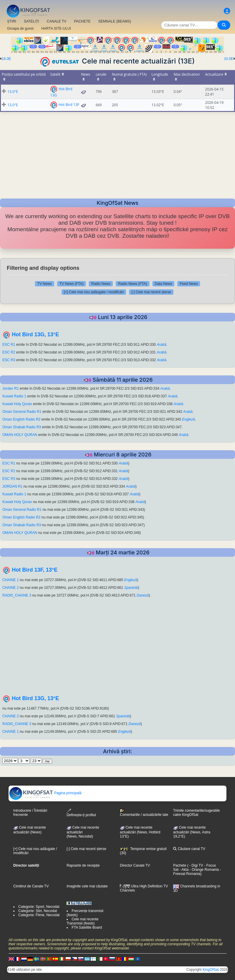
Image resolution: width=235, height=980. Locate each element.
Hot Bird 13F (69, 105)
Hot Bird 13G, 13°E (35, 334)
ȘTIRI (12, 21)
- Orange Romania (204, 870)
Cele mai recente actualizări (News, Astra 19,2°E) (192, 832)
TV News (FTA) (72, 284)
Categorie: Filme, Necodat (39, 915)
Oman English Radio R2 (21, 419)
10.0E (229, 59)
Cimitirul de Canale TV (31, 886)
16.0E (6, 59)
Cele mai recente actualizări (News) (30, 830)
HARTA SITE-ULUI (56, 28)
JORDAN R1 (12, 486)
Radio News (101, 284)
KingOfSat (211, 970)
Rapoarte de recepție (83, 865)
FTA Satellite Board (87, 927)
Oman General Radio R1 (22, 412)
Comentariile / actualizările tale (144, 813)
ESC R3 (9, 360)
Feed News (189, 284)
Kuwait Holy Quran (17, 404)
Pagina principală (45, 793)
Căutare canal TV (189, 849)
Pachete (180, 865)
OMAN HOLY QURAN (20, 435)
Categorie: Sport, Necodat (39, 907)
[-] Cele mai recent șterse (151, 292)
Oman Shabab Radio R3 (22, 427)
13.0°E (13, 92)
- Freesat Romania (197, 872)
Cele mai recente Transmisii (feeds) (83, 921)
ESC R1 (9, 345)
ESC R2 (9, 352)
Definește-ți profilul (81, 813)
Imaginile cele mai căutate (87, 886)
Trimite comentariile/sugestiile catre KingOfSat (197, 813)
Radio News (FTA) (133, 284)
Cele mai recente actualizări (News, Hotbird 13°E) (140, 832)
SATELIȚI (32, 21)
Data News (164, 284)
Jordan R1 (11, 388)
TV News (45, 284)
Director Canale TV (135, 865)
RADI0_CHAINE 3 (17, 595)
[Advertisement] (117, 153)
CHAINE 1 (11, 580)
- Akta (184, 870)
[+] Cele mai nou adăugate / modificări (94, 292)
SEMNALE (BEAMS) (115, 21)
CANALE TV (57, 21)
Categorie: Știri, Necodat (38, 911)
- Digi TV (196, 865)
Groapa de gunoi (20, 28)
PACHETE (82, 21)
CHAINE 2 (11, 588)
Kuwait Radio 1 (14, 396)
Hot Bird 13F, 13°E (35, 570)
